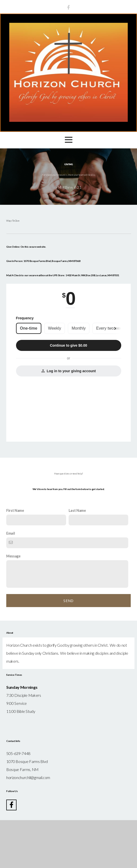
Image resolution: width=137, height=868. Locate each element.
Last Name (77, 558)
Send (68, 648)
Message (13, 604)
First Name (15, 558)
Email (11, 581)
